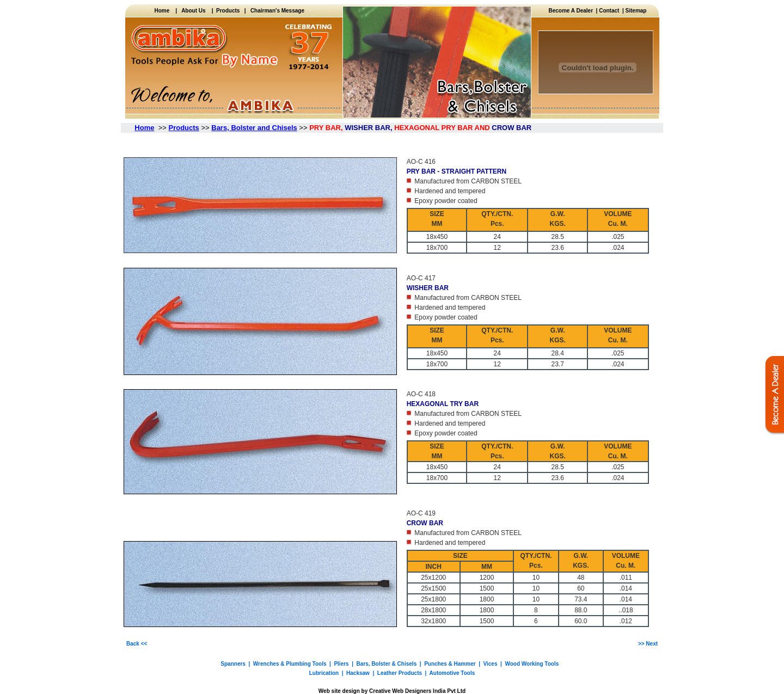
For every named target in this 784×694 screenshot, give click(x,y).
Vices (491, 664)
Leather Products (400, 673)
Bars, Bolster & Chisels (387, 664)
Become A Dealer (572, 11)
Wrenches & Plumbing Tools (290, 664)
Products (227, 11)
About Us (193, 11)
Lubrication (324, 673)
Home (165, 11)
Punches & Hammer (450, 664)
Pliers (341, 664)
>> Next (648, 644)
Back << (137, 644)
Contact (609, 11)
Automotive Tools (452, 673)
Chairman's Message (277, 11)
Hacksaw (358, 673)
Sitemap (636, 11)
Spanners (233, 664)
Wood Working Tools (532, 664)
